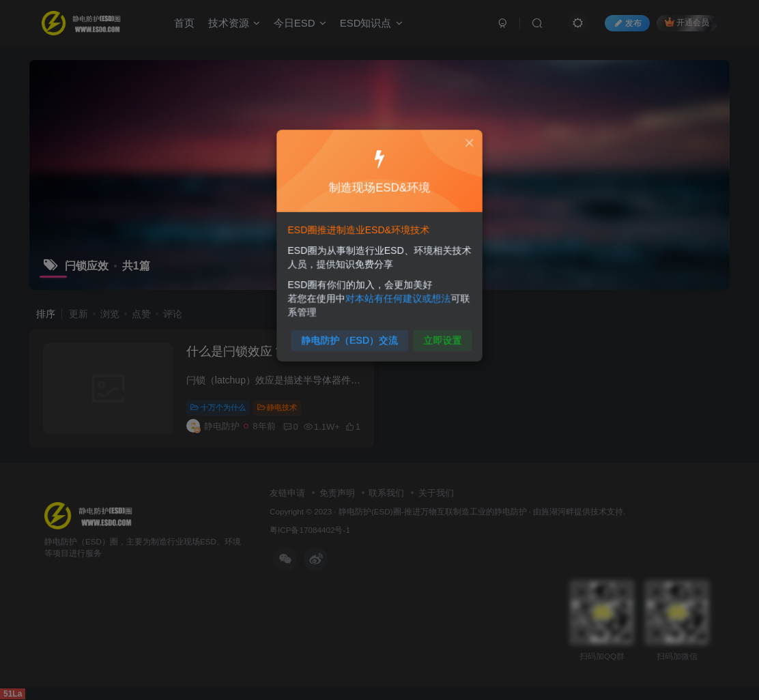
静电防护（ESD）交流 (351, 336)
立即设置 (440, 336)
